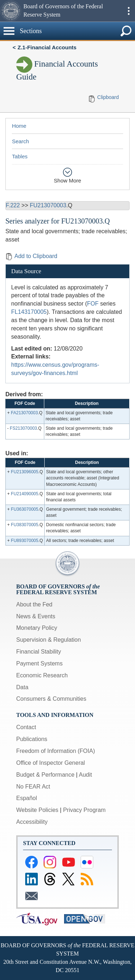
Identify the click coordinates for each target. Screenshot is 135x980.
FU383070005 (24, 525)
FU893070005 (24, 541)
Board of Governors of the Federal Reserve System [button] (63, 10)
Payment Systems (39, 663)
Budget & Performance (45, 775)
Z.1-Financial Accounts (47, 47)
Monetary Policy (37, 628)
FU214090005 (24, 494)
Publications (32, 739)
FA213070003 (24, 413)
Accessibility (32, 822)
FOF (93, 304)
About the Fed (34, 604)
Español (27, 798)
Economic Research (42, 675)
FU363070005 (24, 509)
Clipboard (108, 97)
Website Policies (37, 810)
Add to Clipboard (31, 256)
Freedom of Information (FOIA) (56, 751)
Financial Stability (39, 652)
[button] (11, 11)
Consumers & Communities (51, 699)
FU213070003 (48, 205)
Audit (85, 775)
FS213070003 (23, 428)
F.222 (13, 205)
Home (19, 126)
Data (22, 687)
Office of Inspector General (51, 763)
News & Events (36, 616)
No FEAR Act (33, 787)
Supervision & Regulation (49, 640)
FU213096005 (24, 472)
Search (21, 141)
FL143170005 (29, 312)
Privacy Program (84, 810)
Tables (20, 156)
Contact (26, 727)
